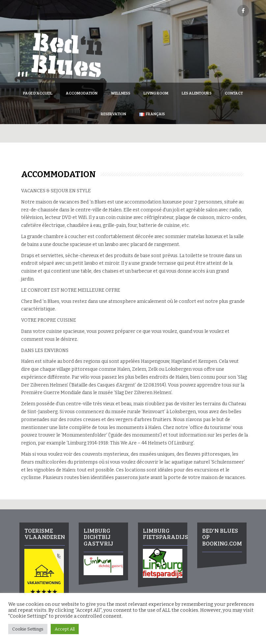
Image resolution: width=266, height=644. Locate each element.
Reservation (113, 114)
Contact (234, 93)
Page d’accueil (38, 93)
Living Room (156, 93)
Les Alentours (197, 93)
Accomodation (82, 93)
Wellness (120, 93)
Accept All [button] (65, 629)
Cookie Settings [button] (28, 629)
